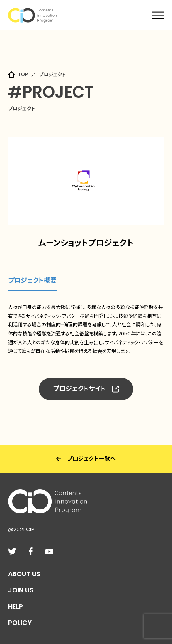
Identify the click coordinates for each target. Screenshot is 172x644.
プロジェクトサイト (86, 389)
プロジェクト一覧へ (86, 459)
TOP (23, 74)
